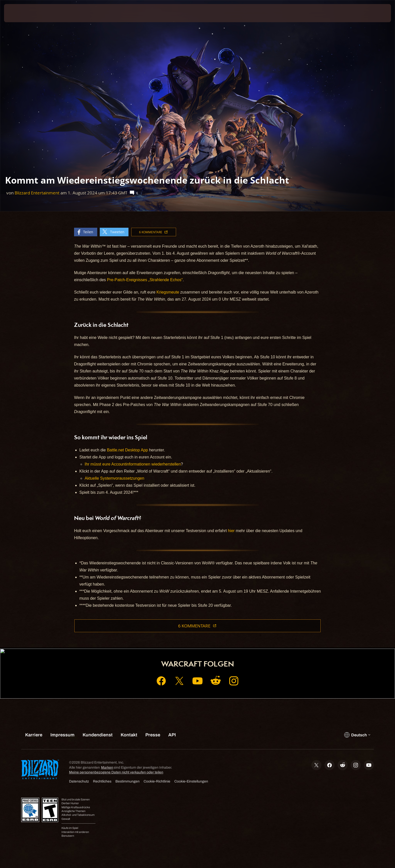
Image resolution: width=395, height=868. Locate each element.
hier (231, 531)
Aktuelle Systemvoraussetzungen (114, 478)
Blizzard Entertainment (37, 193)
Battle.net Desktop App (127, 450)
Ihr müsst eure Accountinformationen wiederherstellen (133, 464)
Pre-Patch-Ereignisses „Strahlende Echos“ (145, 280)
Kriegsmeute (168, 292)
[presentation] (23, 13)
